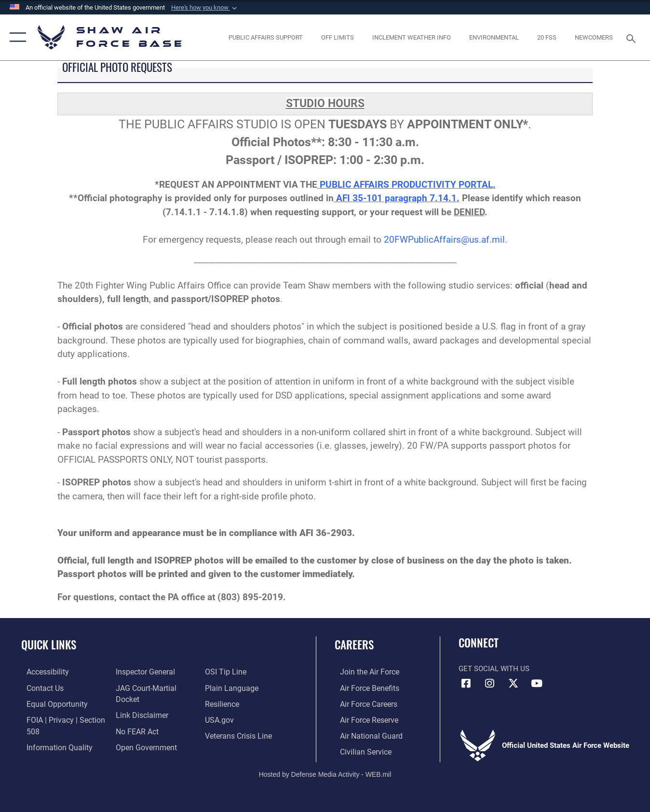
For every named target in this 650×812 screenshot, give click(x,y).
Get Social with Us (494, 669)
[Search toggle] (633, 38)
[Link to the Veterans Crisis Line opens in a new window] (239, 734)
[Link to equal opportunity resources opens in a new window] (50, 703)
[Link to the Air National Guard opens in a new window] (364, 734)
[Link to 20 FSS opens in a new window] (547, 37)
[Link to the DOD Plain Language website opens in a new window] (231, 688)
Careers (354, 645)
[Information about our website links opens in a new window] (139, 703)
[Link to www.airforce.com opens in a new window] (363, 672)
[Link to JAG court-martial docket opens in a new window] (155, 688)
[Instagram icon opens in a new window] (489, 684)
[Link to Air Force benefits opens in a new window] (363, 688)
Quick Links (49, 645)
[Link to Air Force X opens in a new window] (513, 684)
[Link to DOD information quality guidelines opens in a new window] (52, 745)
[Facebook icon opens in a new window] (466, 684)
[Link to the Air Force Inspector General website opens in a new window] (142, 672)
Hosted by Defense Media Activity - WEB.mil (325, 772)
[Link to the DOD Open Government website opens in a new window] (142, 734)
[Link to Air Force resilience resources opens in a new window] (223, 703)
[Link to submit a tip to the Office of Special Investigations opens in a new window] (226, 672)
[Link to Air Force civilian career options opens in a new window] (359, 750)
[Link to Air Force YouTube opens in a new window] (537, 684)
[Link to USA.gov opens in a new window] (221, 718)
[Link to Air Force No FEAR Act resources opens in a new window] (135, 718)
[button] (205, 8)
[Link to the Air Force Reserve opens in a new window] (363, 718)
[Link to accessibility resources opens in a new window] (42, 672)
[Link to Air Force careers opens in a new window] (363, 703)
